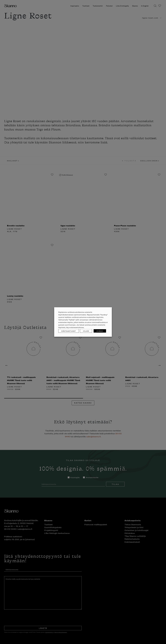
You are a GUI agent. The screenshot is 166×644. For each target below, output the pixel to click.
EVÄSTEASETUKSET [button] (69, 331)
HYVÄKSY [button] (100, 331)
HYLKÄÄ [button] (86, 331)
